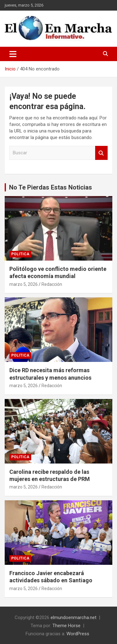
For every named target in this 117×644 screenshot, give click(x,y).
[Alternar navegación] (13, 54)
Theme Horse (66, 626)
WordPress (78, 634)
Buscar (101, 153)
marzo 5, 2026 (24, 284)
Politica (20, 254)
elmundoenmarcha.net (73, 618)
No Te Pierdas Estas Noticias (51, 187)
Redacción (52, 284)
